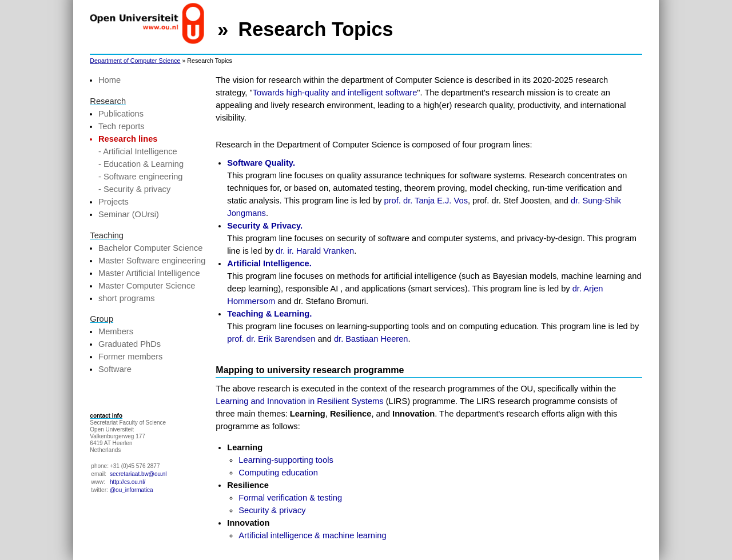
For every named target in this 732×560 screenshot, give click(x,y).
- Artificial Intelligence (138, 151)
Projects (114, 202)
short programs (127, 298)
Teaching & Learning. (269, 314)
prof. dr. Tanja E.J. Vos (426, 201)
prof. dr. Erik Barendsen (271, 339)
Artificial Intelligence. (269, 263)
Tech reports (122, 126)
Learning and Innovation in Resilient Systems (299, 401)
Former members (130, 357)
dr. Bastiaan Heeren (371, 339)
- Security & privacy (134, 189)
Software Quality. (261, 163)
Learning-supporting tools (286, 460)
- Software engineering (140, 177)
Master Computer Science (147, 286)
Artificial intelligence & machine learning (312, 535)
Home (110, 80)
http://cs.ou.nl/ (128, 482)
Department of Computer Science (135, 61)
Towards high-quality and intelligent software (335, 93)
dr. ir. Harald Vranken (315, 251)
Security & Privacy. (265, 226)
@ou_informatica (132, 490)
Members (116, 331)
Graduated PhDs (130, 344)
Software (115, 369)
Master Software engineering (152, 261)
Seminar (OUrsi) (129, 214)
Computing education (278, 473)
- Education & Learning (141, 164)
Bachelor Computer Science (150, 248)
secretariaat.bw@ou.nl (138, 474)
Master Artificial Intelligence (149, 273)
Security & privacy (272, 510)
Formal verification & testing (290, 498)
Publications (121, 114)
